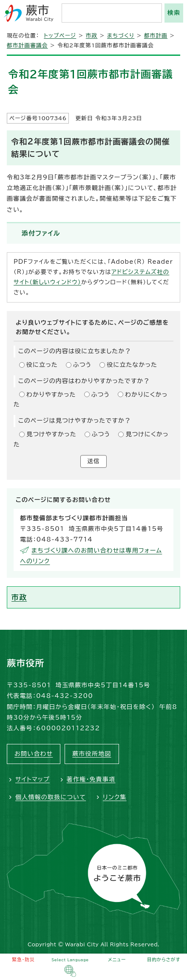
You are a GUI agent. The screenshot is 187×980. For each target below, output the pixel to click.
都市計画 (156, 36)
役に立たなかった (132, 365)
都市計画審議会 (27, 45)
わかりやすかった (51, 395)
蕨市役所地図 (92, 754)
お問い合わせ (34, 754)
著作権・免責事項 (91, 779)
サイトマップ (33, 779)
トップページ (60, 36)
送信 (94, 461)
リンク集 (115, 797)
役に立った (42, 365)
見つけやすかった (51, 434)
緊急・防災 (23, 960)
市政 (92, 36)
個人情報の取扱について (51, 797)
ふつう (82, 365)
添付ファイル (41, 233)
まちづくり (121, 36)
